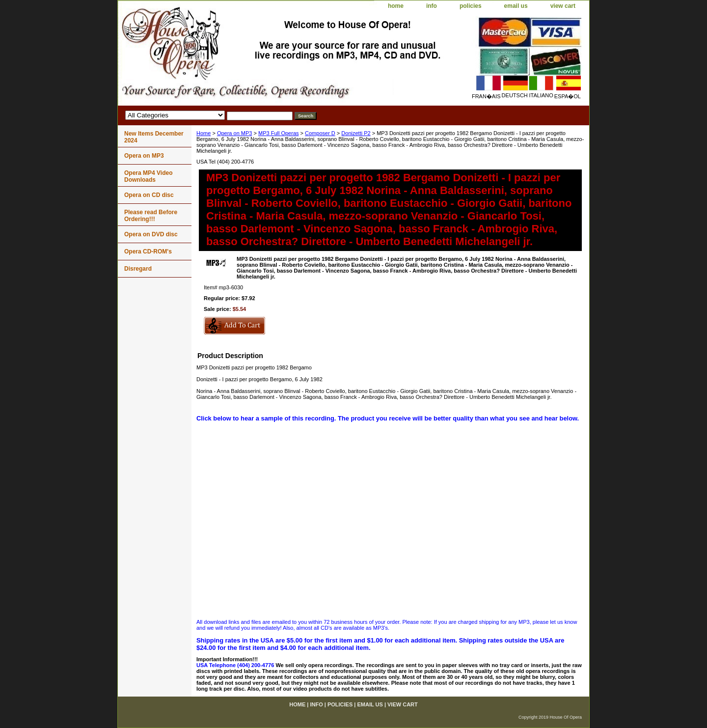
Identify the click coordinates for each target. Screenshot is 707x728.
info (432, 6)
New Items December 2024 (154, 137)
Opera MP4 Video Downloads (148, 176)
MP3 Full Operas (279, 133)
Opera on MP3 (235, 133)
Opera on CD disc (149, 195)
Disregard (138, 269)
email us (516, 6)
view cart (563, 6)
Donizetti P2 (356, 133)
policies (471, 6)
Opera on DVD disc (151, 234)
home (396, 6)
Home (204, 133)
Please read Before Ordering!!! (151, 216)
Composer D (320, 133)
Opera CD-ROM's (148, 252)
